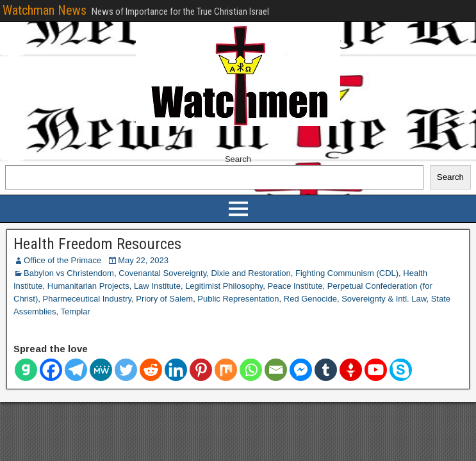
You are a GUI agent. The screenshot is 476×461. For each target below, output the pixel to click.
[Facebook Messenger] (301, 370)
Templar (75, 311)
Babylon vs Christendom (69, 273)
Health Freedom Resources (97, 244)
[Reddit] (151, 370)
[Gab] (26, 370)
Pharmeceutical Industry (87, 299)
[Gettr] (351, 370)
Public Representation (238, 299)
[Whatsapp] (251, 370)
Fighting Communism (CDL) (347, 273)
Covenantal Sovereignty (162, 273)
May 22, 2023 (143, 260)
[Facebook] (51, 370)
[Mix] (226, 370)
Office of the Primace (62, 260)
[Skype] (401, 370)
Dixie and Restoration (250, 273)
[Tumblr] (326, 370)
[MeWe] (101, 370)
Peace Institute (295, 286)
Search (238, 159)
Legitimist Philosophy (224, 286)
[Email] (276, 370)
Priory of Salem (164, 299)
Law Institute (157, 286)
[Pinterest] (201, 370)
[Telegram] (76, 370)
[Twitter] (126, 370)
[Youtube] (376, 370)
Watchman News (45, 10)
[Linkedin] (176, 370)
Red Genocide (310, 299)
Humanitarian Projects (88, 286)
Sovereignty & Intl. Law (384, 299)
